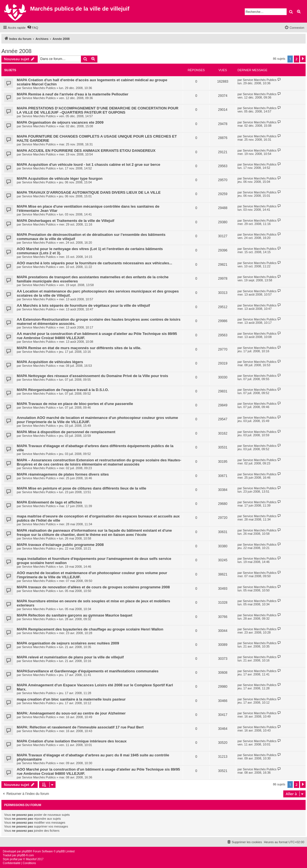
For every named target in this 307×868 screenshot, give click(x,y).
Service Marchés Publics (39, 88)
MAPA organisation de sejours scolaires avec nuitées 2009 (68, 643)
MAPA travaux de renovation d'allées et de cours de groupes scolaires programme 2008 (93, 587)
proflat (14, 859)
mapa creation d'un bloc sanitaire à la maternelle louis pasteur (71, 699)
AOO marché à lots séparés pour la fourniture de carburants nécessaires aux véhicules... (94, 263)
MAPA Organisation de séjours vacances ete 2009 (60, 122)
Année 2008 (16, 51)
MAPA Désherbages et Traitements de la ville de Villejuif (65, 221)
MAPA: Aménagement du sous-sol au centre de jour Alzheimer (71, 713)
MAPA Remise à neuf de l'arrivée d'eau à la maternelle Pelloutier (73, 94)
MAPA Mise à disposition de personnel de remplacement (66, 432)
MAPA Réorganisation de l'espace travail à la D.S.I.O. (63, 390)
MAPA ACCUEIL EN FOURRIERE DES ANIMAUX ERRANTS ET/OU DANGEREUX (86, 151)
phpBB (26, 851)
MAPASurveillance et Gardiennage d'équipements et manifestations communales (88, 671)
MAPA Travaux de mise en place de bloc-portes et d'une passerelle (75, 404)
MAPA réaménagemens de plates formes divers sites (63, 474)
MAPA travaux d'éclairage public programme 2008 (60, 545)
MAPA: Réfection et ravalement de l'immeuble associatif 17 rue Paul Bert (80, 727)
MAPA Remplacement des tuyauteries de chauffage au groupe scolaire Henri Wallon (90, 629)
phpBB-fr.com (26, 855)
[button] (303, 59)
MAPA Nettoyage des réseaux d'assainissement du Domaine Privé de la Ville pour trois (92, 376)
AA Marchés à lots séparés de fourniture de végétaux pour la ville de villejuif (83, 305)
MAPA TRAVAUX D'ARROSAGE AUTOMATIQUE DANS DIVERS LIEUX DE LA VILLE (89, 192)
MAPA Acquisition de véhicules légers (50, 362)
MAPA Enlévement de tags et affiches (49, 502)
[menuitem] (33, 28)
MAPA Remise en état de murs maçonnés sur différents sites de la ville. (79, 348)
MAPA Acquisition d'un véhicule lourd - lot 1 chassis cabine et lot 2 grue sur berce (88, 165)
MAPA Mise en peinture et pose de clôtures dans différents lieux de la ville (81, 488)
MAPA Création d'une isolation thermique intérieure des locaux (72, 741)
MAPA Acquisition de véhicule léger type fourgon (60, 178)
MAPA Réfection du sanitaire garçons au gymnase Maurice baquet (75, 615)
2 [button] (297, 59)
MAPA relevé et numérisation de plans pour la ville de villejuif (70, 657)
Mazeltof (31, 859)
